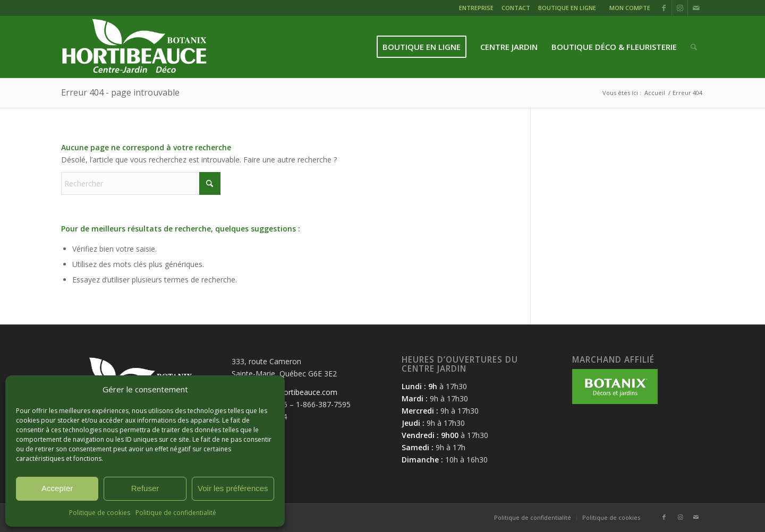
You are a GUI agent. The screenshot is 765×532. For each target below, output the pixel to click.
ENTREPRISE (476, 8)
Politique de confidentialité (176, 513)
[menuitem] (478, 9)
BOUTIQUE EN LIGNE (567, 8)
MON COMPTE (630, 8)
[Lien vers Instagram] (680, 8)
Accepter (57, 488)
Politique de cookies (100, 513)
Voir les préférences (233, 488)
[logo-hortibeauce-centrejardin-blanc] (134, 47)
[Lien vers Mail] (696, 8)
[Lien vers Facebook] (664, 8)
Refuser (145, 488)
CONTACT (516, 8)
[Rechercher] (694, 47)
